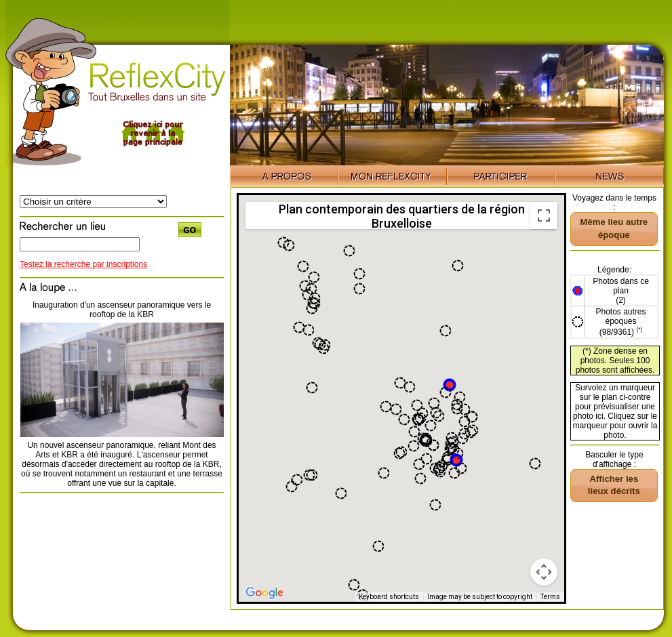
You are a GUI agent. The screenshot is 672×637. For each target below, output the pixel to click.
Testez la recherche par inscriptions (83, 264)
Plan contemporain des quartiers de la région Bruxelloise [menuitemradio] (402, 215)
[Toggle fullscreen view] (544, 215)
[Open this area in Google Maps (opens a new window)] (264, 593)
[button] (456, 460)
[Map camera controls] (544, 572)
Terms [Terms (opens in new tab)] (550, 597)
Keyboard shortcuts (389, 597)
